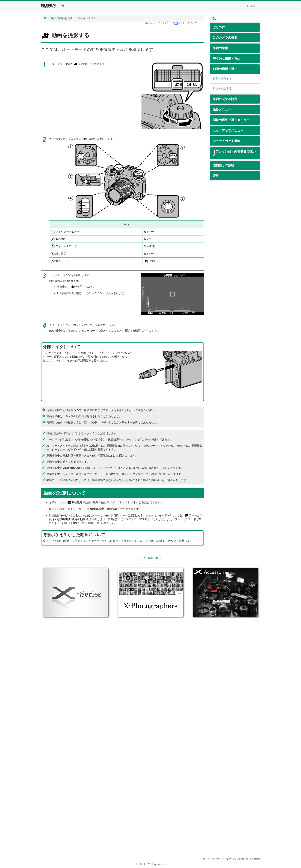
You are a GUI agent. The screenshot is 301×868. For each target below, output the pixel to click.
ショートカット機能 (227, 141)
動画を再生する (222, 88)
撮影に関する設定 (225, 99)
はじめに (219, 27)
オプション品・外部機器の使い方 (234, 153)
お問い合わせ (254, 859)
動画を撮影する (222, 79)
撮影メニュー (222, 109)
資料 (216, 176)
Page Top (150, 558)
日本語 (252, 6)
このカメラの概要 (225, 37)
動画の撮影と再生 (62, 18)
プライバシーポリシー (215, 859)
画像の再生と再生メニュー (231, 120)
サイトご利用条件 (237, 859)
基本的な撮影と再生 (227, 59)
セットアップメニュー (228, 130)
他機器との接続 (223, 165)
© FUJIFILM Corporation (150, 864)
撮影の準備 (220, 48)
